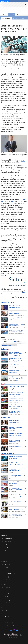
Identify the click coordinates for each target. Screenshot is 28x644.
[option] (13, 539)
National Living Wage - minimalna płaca (15, 476)
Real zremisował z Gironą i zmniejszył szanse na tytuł (16, 400)
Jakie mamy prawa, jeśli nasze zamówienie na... (15, 502)
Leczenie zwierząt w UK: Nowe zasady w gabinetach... (16, 464)
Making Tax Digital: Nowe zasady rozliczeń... (15, 457)
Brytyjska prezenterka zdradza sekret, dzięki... (15, 441)
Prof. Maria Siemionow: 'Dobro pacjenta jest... (15, 306)
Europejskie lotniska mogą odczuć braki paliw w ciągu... (16, 378)
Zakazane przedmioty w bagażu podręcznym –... (15, 470)
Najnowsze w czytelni (7, 303)
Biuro (3, 608)
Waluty (3, 337)
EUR (15, 341)
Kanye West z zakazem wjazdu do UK (15, 447)
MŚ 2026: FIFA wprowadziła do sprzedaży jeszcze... (16, 393)
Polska (15, 362)
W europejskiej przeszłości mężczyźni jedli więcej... (16, 434)
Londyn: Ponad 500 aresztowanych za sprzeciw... (16, 353)
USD (3, 343)
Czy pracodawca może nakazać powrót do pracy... (16, 515)
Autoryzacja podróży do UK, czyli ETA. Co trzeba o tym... (16, 489)
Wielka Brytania (17, 356)
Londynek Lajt (5, 418)
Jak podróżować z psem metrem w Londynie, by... (15, 495)
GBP (3, 341)
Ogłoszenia (4, 536)
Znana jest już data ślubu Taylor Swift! (15, 428)
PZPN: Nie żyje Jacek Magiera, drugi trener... (14, 412)
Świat (17, 380)
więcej (18, 15)
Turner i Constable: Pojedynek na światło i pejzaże (16, 325)
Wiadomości (4, 349)
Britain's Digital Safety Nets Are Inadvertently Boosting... (16, 331)
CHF (15, 343)
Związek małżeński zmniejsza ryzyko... (14, 421)
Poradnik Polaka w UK (7, 453)
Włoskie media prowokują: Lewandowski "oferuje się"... (16, 406)
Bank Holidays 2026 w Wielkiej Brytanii (15, 483)
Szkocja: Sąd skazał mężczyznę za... (14, 371)
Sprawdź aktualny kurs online (9, 345)
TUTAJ (23, 162)
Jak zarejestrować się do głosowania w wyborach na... (16, 509)
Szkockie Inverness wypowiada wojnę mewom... (16, 365)
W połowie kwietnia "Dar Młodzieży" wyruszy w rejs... (16, 359)
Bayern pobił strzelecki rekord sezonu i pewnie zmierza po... (16, 387)
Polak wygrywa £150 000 (15, 318)
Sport (2, 383)
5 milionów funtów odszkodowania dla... (14, 313)
